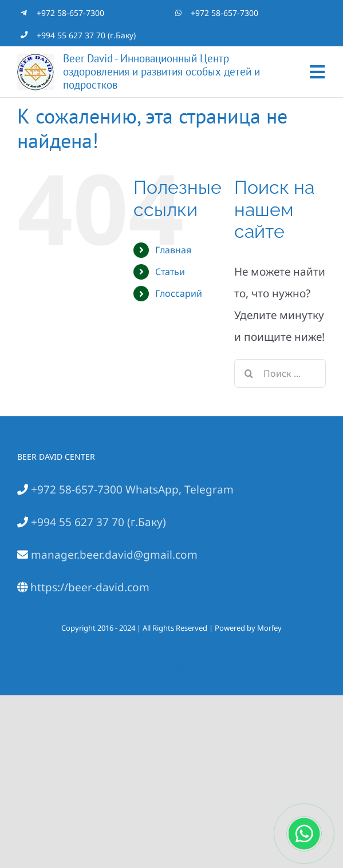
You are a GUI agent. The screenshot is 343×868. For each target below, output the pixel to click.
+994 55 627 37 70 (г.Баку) (86, 35)
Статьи (170, 272)
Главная (173, 250)
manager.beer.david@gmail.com (113, 555)
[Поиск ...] (280, 373)
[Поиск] (249, 373)
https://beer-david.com (88, 587)
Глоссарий (179, 293)
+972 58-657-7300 (70, 13)
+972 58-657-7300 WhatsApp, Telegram (131, 489)
